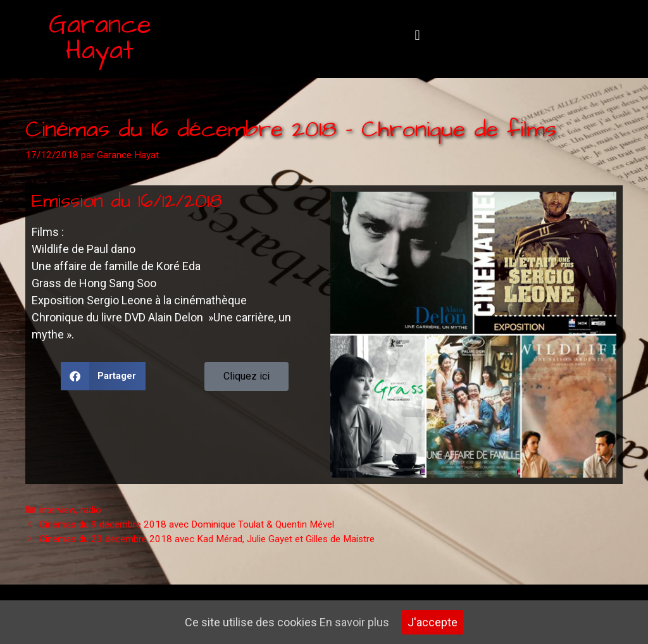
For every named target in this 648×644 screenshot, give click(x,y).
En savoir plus (354, 622)
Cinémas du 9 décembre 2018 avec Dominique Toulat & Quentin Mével (187, 524)
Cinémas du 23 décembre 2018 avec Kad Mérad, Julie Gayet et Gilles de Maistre (207, 539)
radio (91, 510)
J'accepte (433, 622)
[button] (417, 36)
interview (58, 510)
